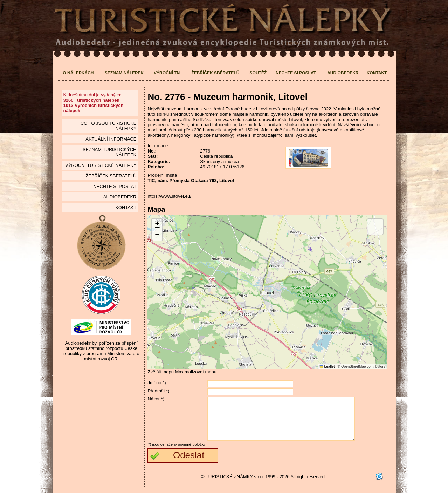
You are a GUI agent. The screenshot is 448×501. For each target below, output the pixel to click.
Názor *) (156, 399)
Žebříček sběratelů (215, 73)
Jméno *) (157, 383)
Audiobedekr (343, 73)
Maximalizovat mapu (196, 372)
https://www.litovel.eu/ (169, 196)
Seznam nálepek (124, 73)
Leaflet (327, 367)
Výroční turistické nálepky (101, 165)
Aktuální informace (111, 139)
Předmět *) (158, 391)
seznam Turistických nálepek (110, 152)
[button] (157, 225)
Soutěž (258, 73)
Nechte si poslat (296, 73)
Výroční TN (167, 73)
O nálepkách (78, 73)
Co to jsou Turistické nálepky (109, 126)
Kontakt (377, 73)
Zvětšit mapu (160, 372)
